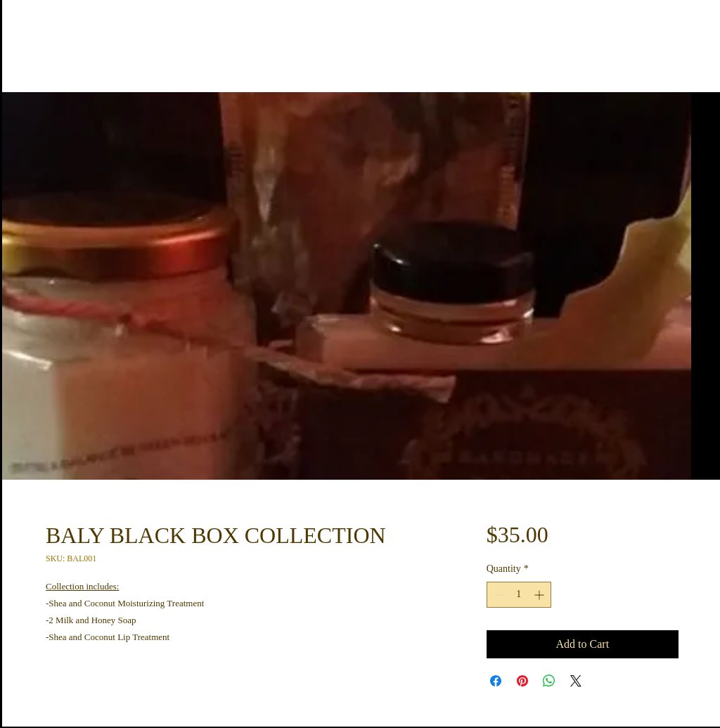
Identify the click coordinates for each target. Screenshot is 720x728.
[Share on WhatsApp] (549, 681)
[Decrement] (497, 595)
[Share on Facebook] (496, 681)
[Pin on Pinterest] (522, 681)
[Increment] (540, 595)
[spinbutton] (519, 595)
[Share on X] (576, 681)
